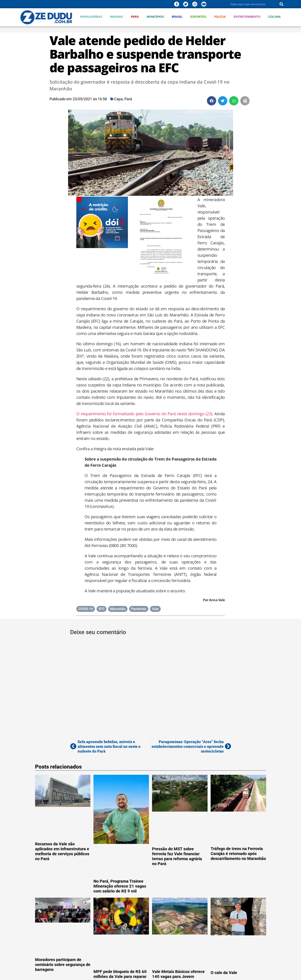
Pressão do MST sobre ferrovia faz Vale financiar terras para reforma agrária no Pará (177, 856)
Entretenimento (247, 17)
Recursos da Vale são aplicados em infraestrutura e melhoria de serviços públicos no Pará (62, 851)
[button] (212, 101)
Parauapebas (91, 17)
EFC (102, 609)
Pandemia (139, 609)
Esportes (198, 17)
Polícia (220, 17)
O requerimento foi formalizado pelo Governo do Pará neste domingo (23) (144, 414)
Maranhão (118, 609)
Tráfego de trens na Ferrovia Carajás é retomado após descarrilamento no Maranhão (238, 854)
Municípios (155, 17)
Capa (118, 99)
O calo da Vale (224, 973)
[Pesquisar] (281, 4)
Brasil (177, 17)
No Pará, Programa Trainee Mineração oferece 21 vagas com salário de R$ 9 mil (120, 886)
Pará (135, 17)
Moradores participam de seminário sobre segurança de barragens (63, 965)
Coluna (275, 17)
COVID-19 (86, 609)
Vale (155, 609)
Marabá (117, 17)
